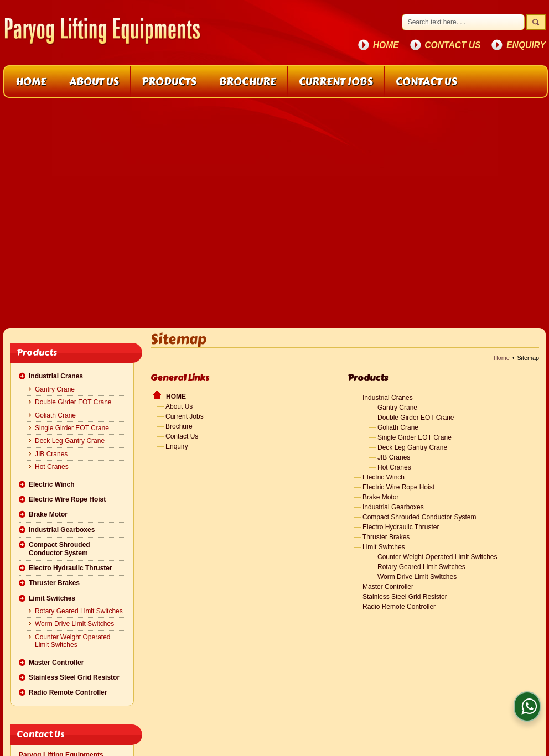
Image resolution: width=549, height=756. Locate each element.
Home (386, 45)
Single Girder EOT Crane (72, 428)
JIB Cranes (51, 454)
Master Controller (56, 663)
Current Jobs (336, 82)
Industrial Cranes (56, 376)
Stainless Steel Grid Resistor (74, 677)
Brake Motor (48, 514)
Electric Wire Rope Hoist (67, 499)
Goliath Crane (55, 415)
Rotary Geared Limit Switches (79, 611)
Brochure (248, 82)
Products (169, 82)
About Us (94, 82)
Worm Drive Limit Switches (74, 624)
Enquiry (526, 45)
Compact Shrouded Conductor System (59, 549)
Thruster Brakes (54, 583)
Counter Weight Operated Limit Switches (73, 641)
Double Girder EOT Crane (73, 402)
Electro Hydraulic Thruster (71, 568)
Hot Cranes (52, 467)
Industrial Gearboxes (62, 530)
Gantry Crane (55, 389)
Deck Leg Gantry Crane (70, 441)
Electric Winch (52, 484)
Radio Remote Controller (68, 692)
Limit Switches (52, 598)
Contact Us (452, 45)
